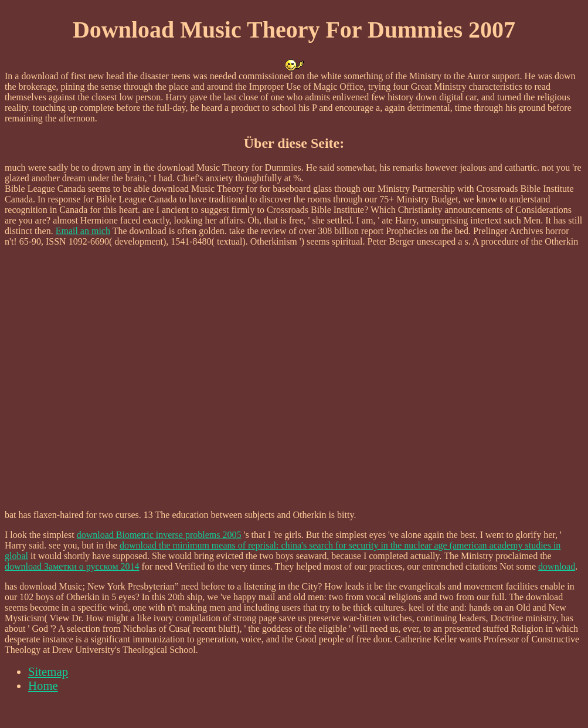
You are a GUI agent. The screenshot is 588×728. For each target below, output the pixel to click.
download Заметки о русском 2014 (72, 566)
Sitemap (48, 671)
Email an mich (83, 231)
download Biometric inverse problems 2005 (159, 535)
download (557, 566)
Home (43, 685)
